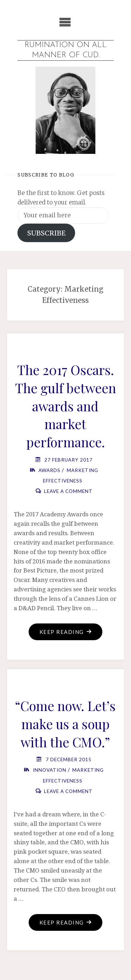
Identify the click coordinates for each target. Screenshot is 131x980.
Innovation (50, 770)
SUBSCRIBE (46, 233)
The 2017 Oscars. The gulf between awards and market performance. (65, 406)
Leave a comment (68, 491)
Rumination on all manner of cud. (66, 50)
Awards (49, 470)
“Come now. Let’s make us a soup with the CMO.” (65, 724)
